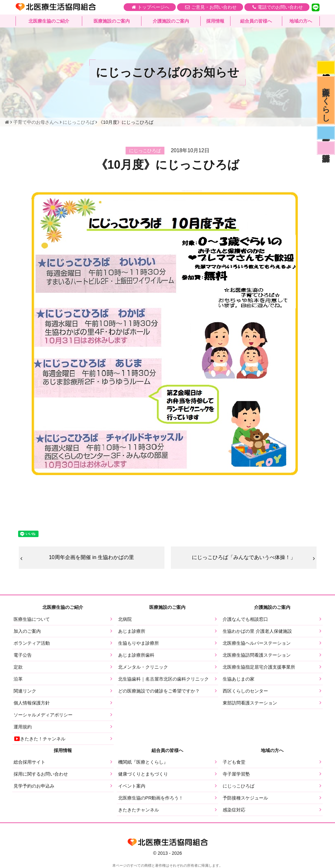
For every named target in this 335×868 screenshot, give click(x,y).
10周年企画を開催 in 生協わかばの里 (91, 557)
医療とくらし (326, 100)
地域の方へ (301, 21)
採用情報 (215, 21)
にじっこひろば (239, 786)
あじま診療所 (132, 631)
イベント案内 (132, 786)
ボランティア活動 (32, 643)
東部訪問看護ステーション (250, 703)
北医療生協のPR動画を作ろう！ (151, 798)
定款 (18, 667)
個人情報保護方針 (32, 703)
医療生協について (32, 619)
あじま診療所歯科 (136, 655)
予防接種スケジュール (245, 798)
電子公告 (23, 655)
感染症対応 (326, 68)
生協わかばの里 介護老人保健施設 (257, 631)
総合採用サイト (29, 762)
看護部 (326, 148)
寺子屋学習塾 (236, 774)
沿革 (18, 679)
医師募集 (326, 133)
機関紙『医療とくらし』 (143, 762)
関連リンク (25, 691)
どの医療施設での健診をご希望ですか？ (159, 691)
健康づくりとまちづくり (143, 774)
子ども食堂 (234, 762)
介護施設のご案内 (171, 21)
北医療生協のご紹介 (49, 21)
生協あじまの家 (239, 679)
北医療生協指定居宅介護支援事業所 (259, 667)
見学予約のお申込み (34, 786)
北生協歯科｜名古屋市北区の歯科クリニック (163, 679)
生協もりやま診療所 (139, 643)
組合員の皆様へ (256, 21)
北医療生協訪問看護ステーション (257, 655)
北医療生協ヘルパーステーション (257, 643)
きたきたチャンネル (139, 810)
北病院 (125, 619)
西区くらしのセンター (245, 691)
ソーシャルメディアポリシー (43, 715)
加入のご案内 (27, 631)
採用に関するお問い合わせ (41, 774)
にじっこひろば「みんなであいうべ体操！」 (244, 557)
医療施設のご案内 (112, 21)
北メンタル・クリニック (143, 667)
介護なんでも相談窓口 (245, 619)
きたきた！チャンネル (39, 739)
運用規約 (23, 727)
